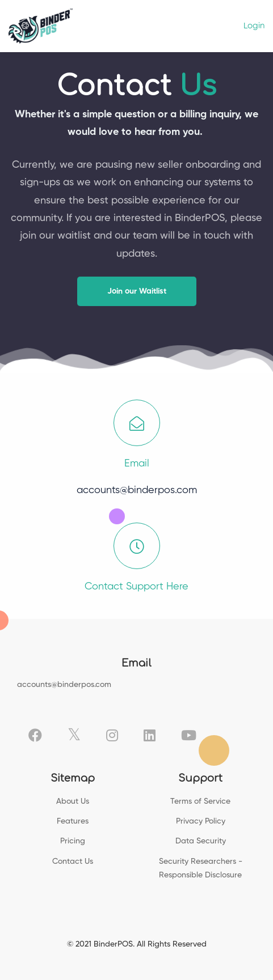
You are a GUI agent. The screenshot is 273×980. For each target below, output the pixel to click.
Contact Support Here (136, 587)
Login (254, 26)
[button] (137, 291)
